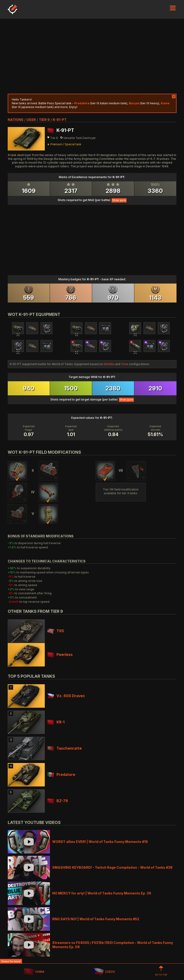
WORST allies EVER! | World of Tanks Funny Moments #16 (100, 842)
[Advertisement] (92, 56)
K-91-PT (60, 120)
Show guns (119, 200)
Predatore (61, 775)
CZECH (104, 972)
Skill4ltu (109, 364)
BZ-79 (58, 801)
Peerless (60, 655)
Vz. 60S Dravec (66, 696)
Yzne (125, 364)
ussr (31, 120)
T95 (56, 631)
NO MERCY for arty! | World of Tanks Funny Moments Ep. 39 (102, 893)
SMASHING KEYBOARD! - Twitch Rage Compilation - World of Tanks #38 (112, 867)
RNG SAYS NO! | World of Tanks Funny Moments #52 (96, 919)
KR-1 (56, 722)
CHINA (34, 972)
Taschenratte (64, 748)
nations (16, 120)
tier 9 (44, 120)
